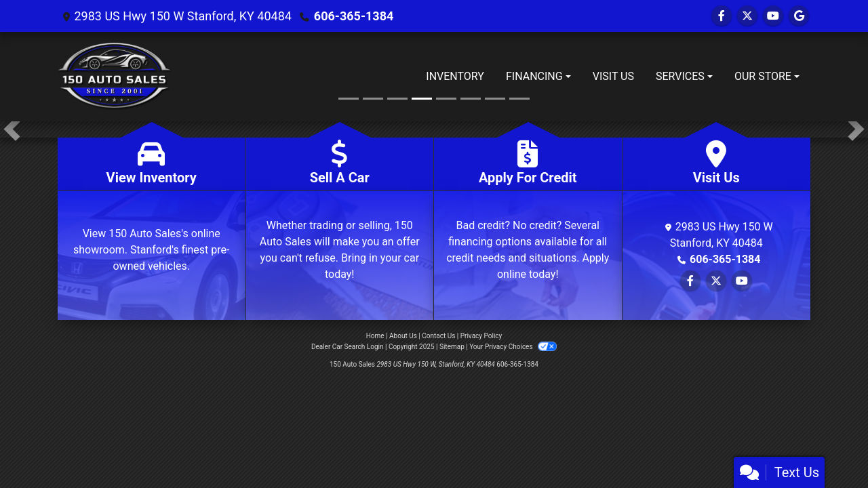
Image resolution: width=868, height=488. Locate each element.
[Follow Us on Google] (799, 16)
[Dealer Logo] (114, 77)
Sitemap (452, 347)
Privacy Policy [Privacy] (481, 336)
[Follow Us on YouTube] (773, 16)
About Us (403, 336)
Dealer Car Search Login (348, 347)
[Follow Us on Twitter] (747, 16)
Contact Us (438, 336)
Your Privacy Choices (513, 347)
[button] (12, 129)
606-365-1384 (354, 16)
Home (375, 336)
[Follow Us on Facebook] (722, 16)
